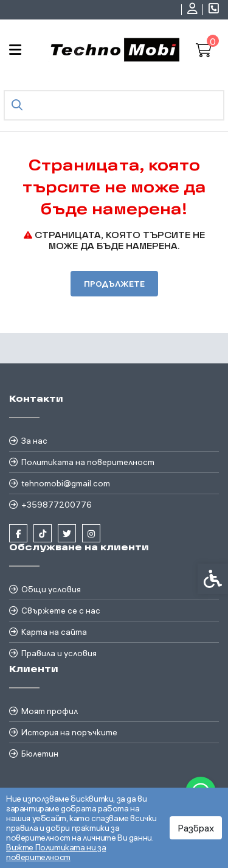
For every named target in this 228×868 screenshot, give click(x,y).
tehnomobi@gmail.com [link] (66, 483)
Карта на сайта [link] (54, 632)
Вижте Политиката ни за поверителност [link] (56, 852)
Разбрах (196, 828)
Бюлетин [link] (40, 754)
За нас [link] (34, 441)
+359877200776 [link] (57, 505)
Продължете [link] (114, 284)
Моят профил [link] (50, 711)
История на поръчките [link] (69, 732)
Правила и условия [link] (59, 653)
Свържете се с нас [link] (61, 611)
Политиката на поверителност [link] (88, 462)
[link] (194, 10)
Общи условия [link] (51, 589)
